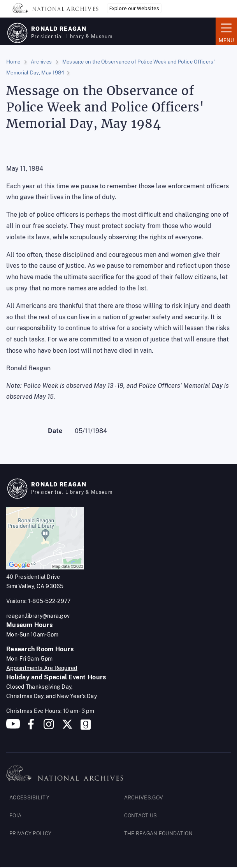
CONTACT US (141, 816)
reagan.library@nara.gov (38, 616)
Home (13, 62)
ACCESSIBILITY (29, 798)
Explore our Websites (134, 8)
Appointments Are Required (42, 668)
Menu (226, 31)
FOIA (15, 816)
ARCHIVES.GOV (144, 798)
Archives (41, 62)
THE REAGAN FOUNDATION (158, 834)
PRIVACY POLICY (30, 834)
